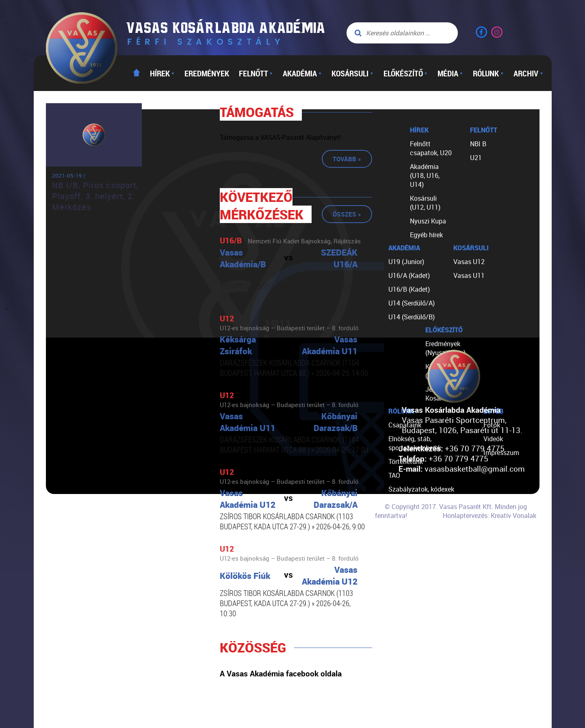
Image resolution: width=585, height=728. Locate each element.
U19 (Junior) (406, 262)
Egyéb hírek (426, 235)
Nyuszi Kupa (428, 221)
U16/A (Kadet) (409, 275)
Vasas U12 (469, 262)
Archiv (528, 73)
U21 (476, 158)
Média (450, 73)
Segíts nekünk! (409, 531)
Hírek (162, 73)
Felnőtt (256, 73)
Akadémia (302, 73)
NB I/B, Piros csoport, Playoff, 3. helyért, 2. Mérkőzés (95, 196)
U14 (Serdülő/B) (412, 317)
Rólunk (488, 73)
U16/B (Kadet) (409, 289)
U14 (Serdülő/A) (412, 303)
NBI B (478, 144)
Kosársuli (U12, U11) (425, 203)
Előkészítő (406, 73)
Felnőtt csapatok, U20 (431, 148)
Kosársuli (352, 73)
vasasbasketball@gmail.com (475, 469)
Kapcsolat (403, 544)
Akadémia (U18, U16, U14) (425, 175)
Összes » (347, 214)
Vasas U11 (469, 275)
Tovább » (347, 159)
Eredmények (207, 73)
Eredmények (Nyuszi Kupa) (445, 348)
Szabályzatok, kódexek (421, 489)
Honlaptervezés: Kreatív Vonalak (490, 516)
